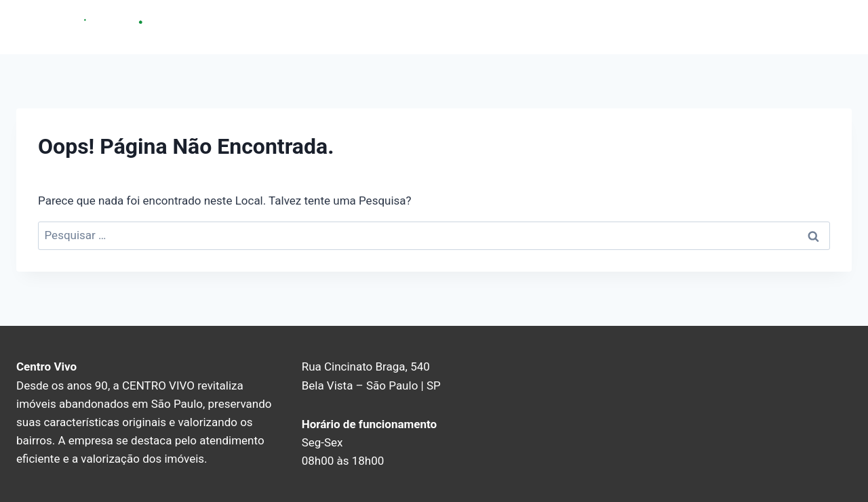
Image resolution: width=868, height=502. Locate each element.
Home (673, 26)
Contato (787, 26)
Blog (833, 26)
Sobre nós (728, 26)
